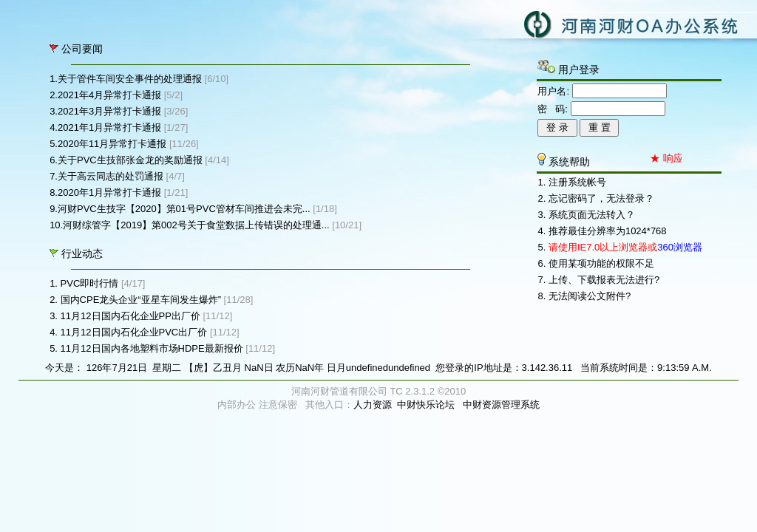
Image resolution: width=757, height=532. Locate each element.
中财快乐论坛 (426, 405)
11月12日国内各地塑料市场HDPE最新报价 (152, 348)
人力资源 (373, 405)
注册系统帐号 (577, 182)
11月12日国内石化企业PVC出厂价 (134, 332)
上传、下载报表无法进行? (604, 280)
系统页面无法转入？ (592, 215)
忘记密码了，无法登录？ (601, 198)
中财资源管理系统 (501, 405)
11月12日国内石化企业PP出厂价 (130, 316)
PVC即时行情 (90, 283)
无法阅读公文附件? (590, 296)
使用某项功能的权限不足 (601, 263)
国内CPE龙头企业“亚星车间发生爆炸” (141, 300)
